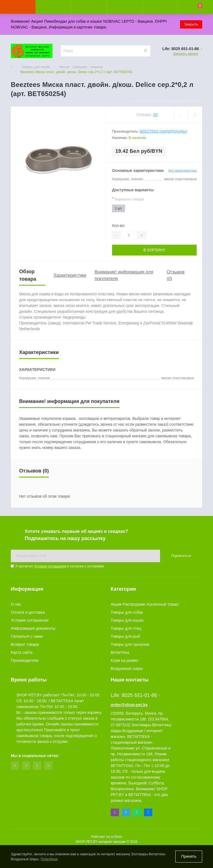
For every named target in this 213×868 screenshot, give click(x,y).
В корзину (154, 250)
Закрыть (191, 24)
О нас (16, 604)
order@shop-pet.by (129, 705)
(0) (155, 115)
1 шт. (119, 208)
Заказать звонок (186, 54)
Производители (25, 660)
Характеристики (70, 275)
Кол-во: (119, 226)
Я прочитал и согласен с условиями (59, 566)
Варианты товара (128, 199)
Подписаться (181, 556)
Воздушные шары (127, 668)
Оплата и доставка (28, 612)
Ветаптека (120, 652)
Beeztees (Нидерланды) (163, 131)
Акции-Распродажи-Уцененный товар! (145, 604)
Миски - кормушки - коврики (81, 67)
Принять (189, 856)
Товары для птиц (126, 628)
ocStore (116, 837)
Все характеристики (182, 170)
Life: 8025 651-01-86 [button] (135, 695)
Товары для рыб (125, 636)
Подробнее (49, 859)
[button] (89, 7)
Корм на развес (125, 660)
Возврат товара (25, 644)
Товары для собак (127, 612)
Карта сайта (22, 652)
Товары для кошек (36, 67)
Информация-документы (33, 628)
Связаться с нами (27, 636)
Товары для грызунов (130, 644)
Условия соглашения (50, 566)
